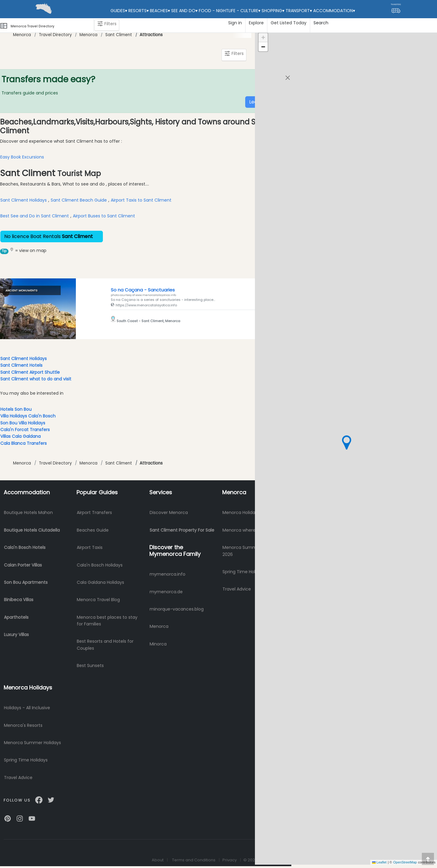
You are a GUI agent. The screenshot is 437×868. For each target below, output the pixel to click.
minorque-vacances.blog (177, 609)
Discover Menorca (169, 512)
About (158, 860)
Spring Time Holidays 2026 (250, 572)
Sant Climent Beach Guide (79, 200)
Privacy (230, 860)
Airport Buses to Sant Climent (104, 216)
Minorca (158, 644)
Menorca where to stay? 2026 (254, 530)
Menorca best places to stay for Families (107, 621)
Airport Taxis (90, 547)
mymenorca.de (166, 592)
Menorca (22, 35)
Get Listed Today (289, 23)
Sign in (235, 23)
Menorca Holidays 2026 (247, 512)
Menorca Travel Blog (98, 600)
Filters (107, 25)
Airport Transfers (94, 512)
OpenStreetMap (405, 862)
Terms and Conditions (194, 860)
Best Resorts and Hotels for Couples (105, 645)
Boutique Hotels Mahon (28, 512)
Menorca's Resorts (23, 725)
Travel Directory (55, 35)
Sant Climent (119, 35)
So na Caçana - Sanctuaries (143, 290)
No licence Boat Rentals (52, 236)
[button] (346, 442)
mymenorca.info (168, 574)
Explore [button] (256, 23)
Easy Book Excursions (22, 157)
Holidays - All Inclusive (27, 708)
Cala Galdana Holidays (100, 582)
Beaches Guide (93, 530)
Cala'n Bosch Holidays (100, 565)
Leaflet (379, 862)
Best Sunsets (90, 665)
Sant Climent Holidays (24, 200)
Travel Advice (237, 589)
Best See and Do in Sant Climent (35, 216)
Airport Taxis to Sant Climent (141, 200)
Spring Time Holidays (26, 760)
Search (321, 23)
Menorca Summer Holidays (32, 743)
